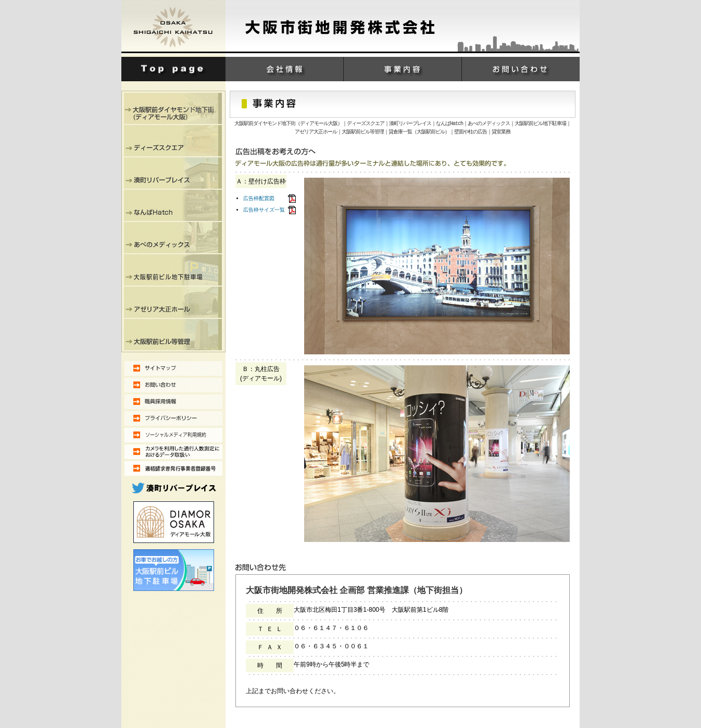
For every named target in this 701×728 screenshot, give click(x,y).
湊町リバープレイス (410, 124)
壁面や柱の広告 (471, 132)
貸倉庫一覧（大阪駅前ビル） (419, 132)
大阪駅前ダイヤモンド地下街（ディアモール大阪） (288, 124)
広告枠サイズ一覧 (264, 210)
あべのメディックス (489, 124)
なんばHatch (449, 124)
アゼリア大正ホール (316, 132)
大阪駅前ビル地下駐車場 (540, 124)
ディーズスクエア (366, 124)
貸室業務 (501, 132)
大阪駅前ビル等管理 (363, 132)
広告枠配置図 (259, 198)
